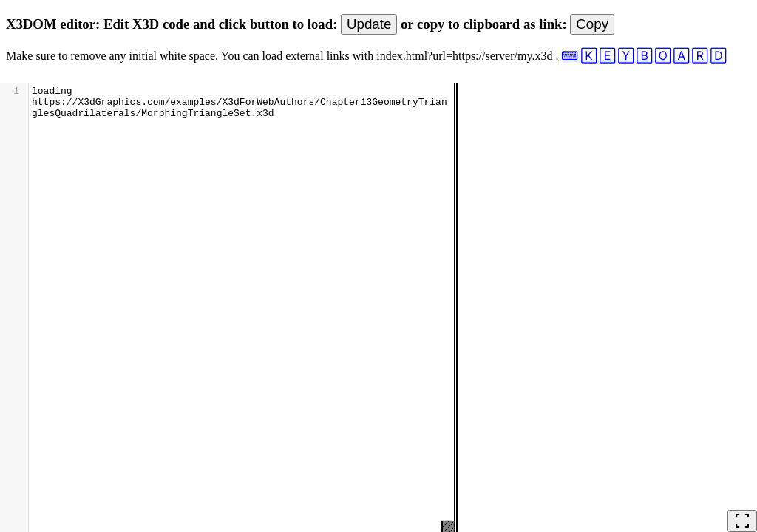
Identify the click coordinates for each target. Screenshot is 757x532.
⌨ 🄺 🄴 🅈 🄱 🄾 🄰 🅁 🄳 (644, 56)
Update (369, 24)
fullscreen (742, 521)
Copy (592, 24)
